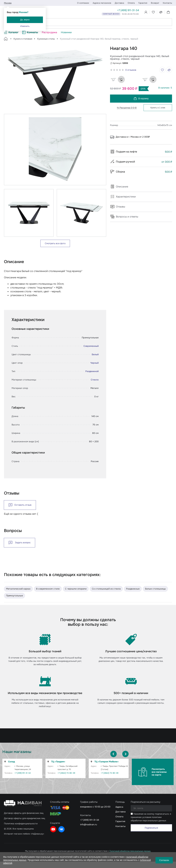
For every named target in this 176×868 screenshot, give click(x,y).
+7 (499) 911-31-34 (128, 10)
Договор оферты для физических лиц (24, 813)
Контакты (167, 3)
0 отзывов (131, 70)
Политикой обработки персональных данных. (130, 851)
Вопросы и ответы (124, 217)
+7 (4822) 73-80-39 (62, 773)
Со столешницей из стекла (106, 589)
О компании (83, 3)
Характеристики (123, 197)
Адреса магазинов (102, 3)
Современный (91, 346)
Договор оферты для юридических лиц (24, 818)
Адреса (119, 807)
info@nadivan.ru (89, 824)
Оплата (131, 3)
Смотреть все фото (55, 243)
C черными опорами (76, 589)
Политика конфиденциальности (21, 824)
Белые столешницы (155, 589)
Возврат (155, 3)
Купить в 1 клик (158, 108)
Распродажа (49, 32)
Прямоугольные (14, 596)
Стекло (95, 380)
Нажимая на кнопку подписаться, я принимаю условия (151, 817)
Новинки (66, 32)
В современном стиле (48, 589)
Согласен (164, 860)
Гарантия (143, 3)
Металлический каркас (18, 589)
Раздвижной (92, 371)
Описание (119, 187)
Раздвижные (133, 589)
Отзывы (118, 207)
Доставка (119, 3)
